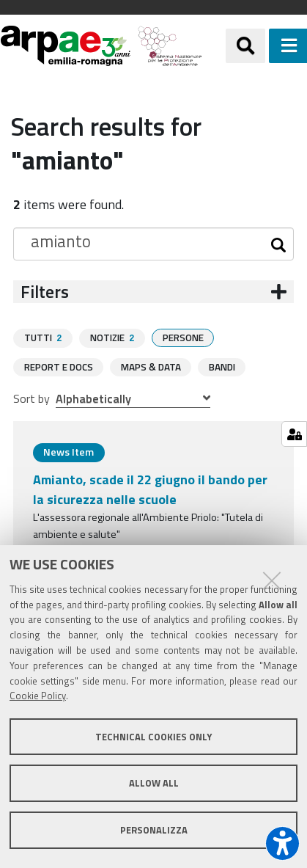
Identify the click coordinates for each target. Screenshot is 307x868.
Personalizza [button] (154, 830)
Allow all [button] (154, 783)
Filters (45, 292)
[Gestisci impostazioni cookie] (294, 434)
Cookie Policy (38, 696)
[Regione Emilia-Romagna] (214, 46)
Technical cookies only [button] (153, 737)
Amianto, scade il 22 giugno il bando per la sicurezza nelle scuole (150, 489)
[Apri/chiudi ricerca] (245, 45)
